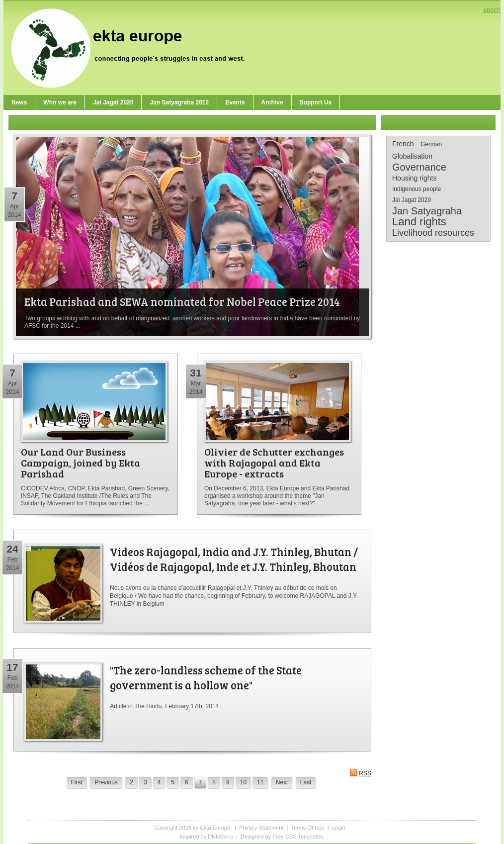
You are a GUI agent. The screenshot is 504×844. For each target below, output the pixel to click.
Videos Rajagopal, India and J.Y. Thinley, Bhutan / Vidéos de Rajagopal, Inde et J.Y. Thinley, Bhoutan (234, 559)
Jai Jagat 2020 (412, 200)
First (77, 782)
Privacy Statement (261, 828)
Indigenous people (417, 189)
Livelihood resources (433, 233)
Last (306, 782)
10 (243, 782)
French (403, 144)
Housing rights (415, 178)
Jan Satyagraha (427, 211)
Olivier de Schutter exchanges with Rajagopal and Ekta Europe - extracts (274, 463)
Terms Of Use (307, 828)
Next (282, 782)
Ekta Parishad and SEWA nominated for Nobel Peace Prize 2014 (182, 301)
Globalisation (412, 156)
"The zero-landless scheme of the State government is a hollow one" (206, 677)
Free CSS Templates (297, 837)
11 (260, 782)
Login (339, 828)
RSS (360, 773)
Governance (419, 167)
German (431, 144)
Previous (106, 782)
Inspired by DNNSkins (206, 837)
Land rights (419, 222)
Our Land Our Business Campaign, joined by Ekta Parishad (81, 463)
